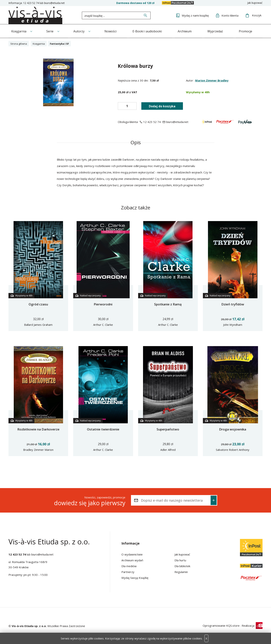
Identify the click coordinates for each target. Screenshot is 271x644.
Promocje (253, 31)
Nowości (114, 31)
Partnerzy (128, 572)
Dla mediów (129, 566)
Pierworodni (103, 304)
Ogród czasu (38, 304)
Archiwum (190, 31)
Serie (51, 31)
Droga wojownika (233, 429)
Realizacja (252, 625)
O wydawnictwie (132, 554)
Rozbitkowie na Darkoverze (38, 429)
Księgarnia (19, 31)
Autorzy (81, 31)
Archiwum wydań (132, 560)
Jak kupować (255, 3)
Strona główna (20, 43)
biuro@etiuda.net (54, 3)
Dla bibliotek (182, 566)
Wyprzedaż (222, 31)
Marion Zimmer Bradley (212, 80)
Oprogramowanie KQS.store (221, 625)
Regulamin (181, 572)
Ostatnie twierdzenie (103, 429)
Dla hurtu (180, 560)
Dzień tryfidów (233, 304)
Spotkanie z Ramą (168, 304)
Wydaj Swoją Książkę (135, 577)
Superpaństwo (168, 429)
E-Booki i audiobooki (151, 31)
